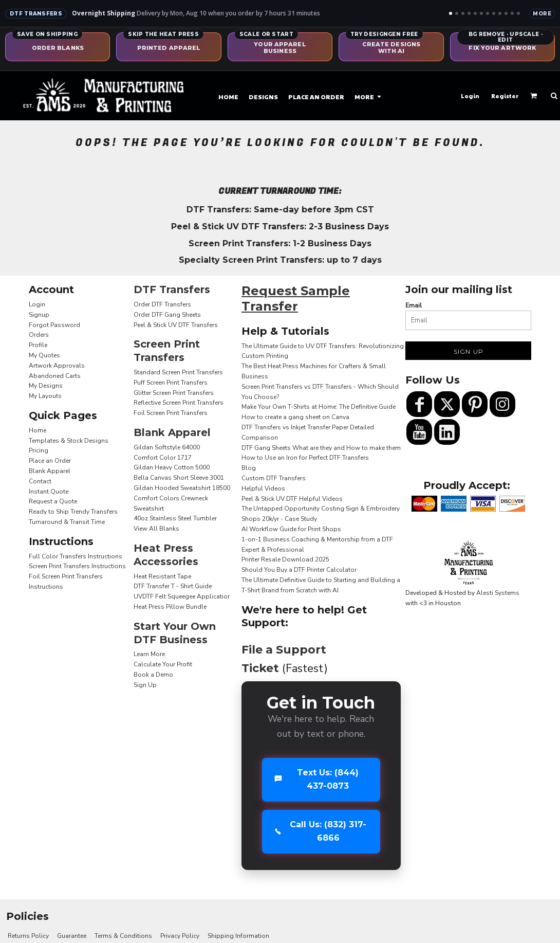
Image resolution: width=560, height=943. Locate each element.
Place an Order (50, 461)
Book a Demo (153, 675)
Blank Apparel (50, 471)
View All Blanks (156, 529)
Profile (38, 345)
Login (470, 96)
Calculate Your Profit (163, 664)
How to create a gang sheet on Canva (295, 417)
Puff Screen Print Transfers (171, 383)
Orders (39, 335)
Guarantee (72, 936)
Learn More (149, 654)
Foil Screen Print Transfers (171, 413)
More (542, 14)
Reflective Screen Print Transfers (179, 403)
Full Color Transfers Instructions (76, 556)
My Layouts (45, 396)
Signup (39, 315)
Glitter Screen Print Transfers (174, 393)
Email (414, 305)
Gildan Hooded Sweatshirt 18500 (182, 488)
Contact (40, 481)
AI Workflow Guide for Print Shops (291, 529)
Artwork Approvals (57, 366)
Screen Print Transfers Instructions (77, 566)
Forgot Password (54, 325)
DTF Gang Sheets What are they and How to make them (321, 448)
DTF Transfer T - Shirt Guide (173, 586)
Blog (249, 468)
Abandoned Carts (55, 376)
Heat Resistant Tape (162, 576)
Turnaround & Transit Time (67, 522)
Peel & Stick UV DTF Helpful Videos (292, 499)
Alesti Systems (498, 593)
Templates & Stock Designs (69, 441)
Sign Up (145, 685)
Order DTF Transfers (162, 304)
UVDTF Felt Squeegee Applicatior (182, 596)
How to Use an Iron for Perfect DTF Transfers (305, 458)
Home (38, 430)
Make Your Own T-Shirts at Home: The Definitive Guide (319, 407)
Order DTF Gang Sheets (167, 315)
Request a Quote (53, 501)
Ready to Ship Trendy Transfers (73, 512)
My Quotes (44, 355)
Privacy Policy (180, 936)
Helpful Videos (263, 488)
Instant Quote (49, 492)
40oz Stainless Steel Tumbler (175, 518)
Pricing (39, 450)
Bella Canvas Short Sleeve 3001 (179, 478)
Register (505, 96)
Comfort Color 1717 (163, 458)
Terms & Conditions (123, 936)
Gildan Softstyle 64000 (167, 447)
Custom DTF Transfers (274, 478)
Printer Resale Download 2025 (285, 559)
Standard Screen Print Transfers (178, 372)
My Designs (46, 386)
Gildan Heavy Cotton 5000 (172, 467)
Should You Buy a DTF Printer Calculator (299, 570)
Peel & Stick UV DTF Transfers (176, 325)
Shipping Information (238, 936)
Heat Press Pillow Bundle (170, 607)
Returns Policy (28, 936)
